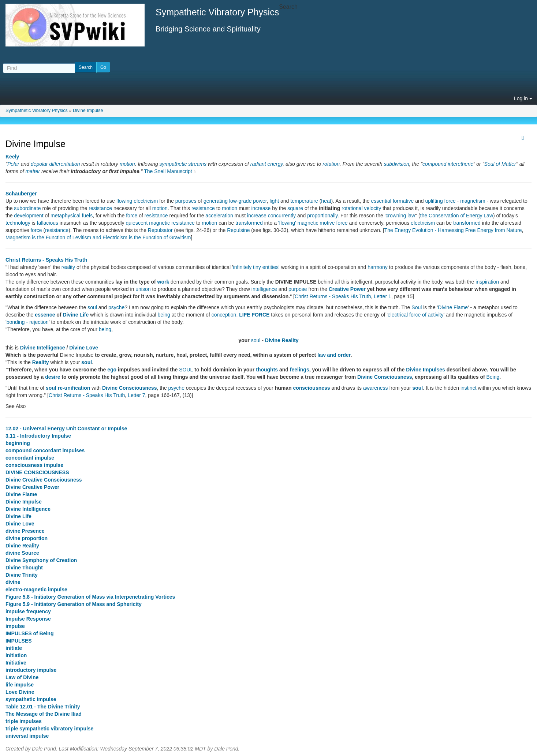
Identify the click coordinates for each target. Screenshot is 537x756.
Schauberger (21, 194)
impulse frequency (28, 611)
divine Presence (25, 531)
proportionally (322, 216)
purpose (298, 289)
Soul (417, 307)
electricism (146, 201)
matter (33, 171)
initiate (14, 648)
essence (45, 315)
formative (403, 201)
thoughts (267, 370)
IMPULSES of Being (29, 633)
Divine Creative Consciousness (44, 480)
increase (261, 208)
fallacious (48, 223)
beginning (18, 443)
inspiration (487, 282)
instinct (469, 388)
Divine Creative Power (32, 487)
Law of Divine (22, 677)
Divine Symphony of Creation (41, 560)
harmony (377, 267)
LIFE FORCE (254, 315)
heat (326, 201)
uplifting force (440, 201)
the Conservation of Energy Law (457, 216)
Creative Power (347, 289)
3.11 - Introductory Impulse (38, 436)
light (274, 201)
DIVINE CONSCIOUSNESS (37, 472)
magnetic (159, 223)
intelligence (264, 289)
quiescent (137, 223)
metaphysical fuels (72, 216)
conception (224, 315)
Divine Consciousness (385, 377)
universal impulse (27, 736)
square (295, 208)
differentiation (64, 164)
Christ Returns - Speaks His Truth (46, 260)
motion (127, 164)
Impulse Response (28, 619)
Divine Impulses (426, 370)
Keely (12, 157)
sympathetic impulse (31, 699)
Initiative (16, 663)
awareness (376, 388)
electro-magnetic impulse (36, 590)
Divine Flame (453, 307)
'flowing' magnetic (298, 223)
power (260, 201)
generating (216, 201)
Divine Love (84, 348)
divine (13, 582)
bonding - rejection (28, 322)
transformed (249, 223)
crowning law (400, 216)
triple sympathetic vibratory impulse (49, 729)
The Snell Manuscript (168, 171)
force (132, 216)
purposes (186, 201)
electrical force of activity (416, 315)
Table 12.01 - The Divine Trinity (43, 707)
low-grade (240, 201)
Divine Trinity (22, 575)
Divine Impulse (88, 111)
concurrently (282, 216)
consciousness (311, 388)
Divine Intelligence (43, 348)
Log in (523, 98)
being (164, 315)
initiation (16, 655)
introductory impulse (31, 670)
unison (143, 289)
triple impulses (24, 721)
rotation (331, 164)
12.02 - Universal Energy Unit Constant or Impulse (66, 428)
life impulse (20, 685)
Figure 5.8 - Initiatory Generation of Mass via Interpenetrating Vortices (90, 597)
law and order (334, 355)
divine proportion (27, 538)
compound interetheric (448, 164)
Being (493, 377)
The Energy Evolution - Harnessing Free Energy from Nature (453, 230)
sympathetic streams (183, 164)
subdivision (397, 164)
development (29, 216)
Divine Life (76, 315)
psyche (116, 307)
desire (53, 377)
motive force (333, 223)
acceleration (219, 216)
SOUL (186, 370)
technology (18, 223)
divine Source (22, 553)
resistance (100, 208)
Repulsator (160, 230)
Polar (13, 164)
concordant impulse (30, 458)
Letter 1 (382, 296)
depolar (39, 164)
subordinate (27, 208)
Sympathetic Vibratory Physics (37, 111)
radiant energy (266, 164)
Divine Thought (24, 568)
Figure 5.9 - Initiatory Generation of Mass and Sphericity (74, 604)
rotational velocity (361, 208)
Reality (41, 362)
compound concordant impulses (45, 450)
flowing (124, 201)
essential (381, 201)
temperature (304, 201)
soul (92, 307)
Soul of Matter (500, 164)
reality (68, 267)
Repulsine (238, 230)
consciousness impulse (34, 465)
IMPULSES (19, 641)
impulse (15, 626)
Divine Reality (282, 340)
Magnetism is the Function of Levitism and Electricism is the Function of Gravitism (98, 237)
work (163, 282)
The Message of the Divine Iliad (44, 714)
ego (112, 370)
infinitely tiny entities (256, 267)
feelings (300, 370)
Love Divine (20, 692)
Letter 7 (136, 395)
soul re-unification (68, 388)
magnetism (473, 201)
